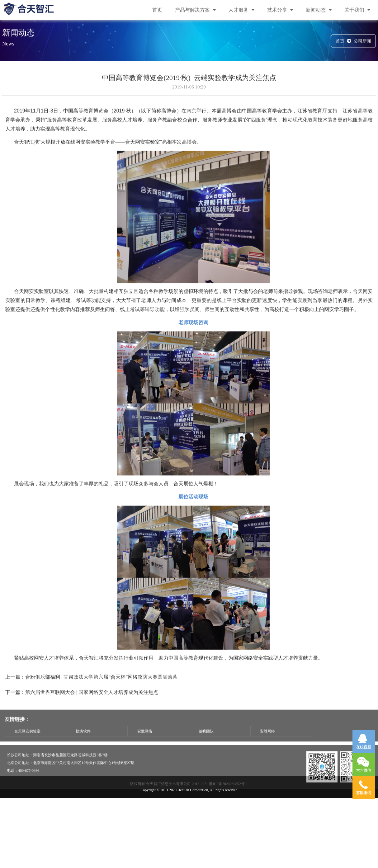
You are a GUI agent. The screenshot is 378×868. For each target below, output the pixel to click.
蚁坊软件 (83, 737)
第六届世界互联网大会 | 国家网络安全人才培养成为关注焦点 (92, 705)
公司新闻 (362, 42)
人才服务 (241, 10)
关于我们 (357, 10)
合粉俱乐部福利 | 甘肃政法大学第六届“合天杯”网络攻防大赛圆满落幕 (101, 690)
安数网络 (145, 737)
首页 (157, 10)
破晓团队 (206, 737)
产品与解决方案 (195, 10)
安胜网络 (267, 737)
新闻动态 (319, 10)
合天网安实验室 (27, 737)
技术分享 (280, 10)
